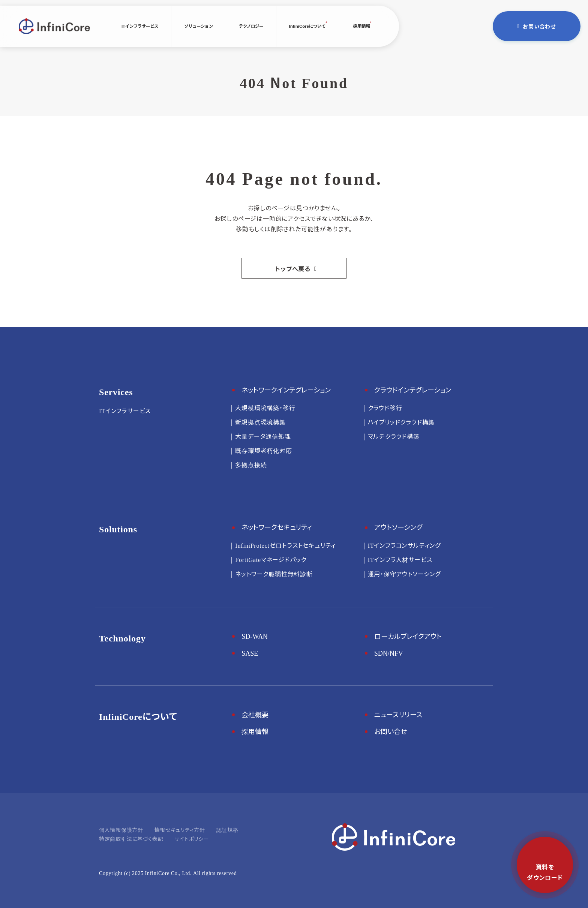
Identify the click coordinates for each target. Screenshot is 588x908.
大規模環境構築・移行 (265, 408)
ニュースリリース (398, 714)
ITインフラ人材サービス (400, 559)
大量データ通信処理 (263, 436)
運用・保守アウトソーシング (404, 574)
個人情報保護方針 (121, 830)
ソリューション (199, 26)
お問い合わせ (539, 26)
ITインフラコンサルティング (404, 545)
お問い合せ (391, 731)
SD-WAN (255, 636)
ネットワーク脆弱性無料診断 (274, 574)
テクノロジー (251, 26)
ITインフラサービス (140, 26)
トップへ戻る (293, 268)
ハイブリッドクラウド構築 (401, 422)
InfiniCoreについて (307, 26)
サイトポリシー (192, 839)
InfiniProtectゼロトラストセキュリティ (285, 545)
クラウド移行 (385, 408)
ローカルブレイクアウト (408, 636)
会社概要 (255, 714)
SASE (250, 653)
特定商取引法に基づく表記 (131, 839)
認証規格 (227, 830)
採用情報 (361, 26)
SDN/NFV (389, 653)
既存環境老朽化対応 (263, 450)
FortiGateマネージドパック (271, 559)
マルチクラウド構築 (394, 436)
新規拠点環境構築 (260, 422)
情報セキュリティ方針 (180, 830)
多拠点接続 (251, 464)
